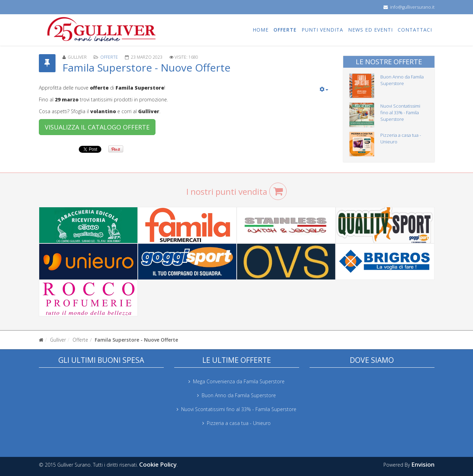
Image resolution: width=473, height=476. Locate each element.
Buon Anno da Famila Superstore (402, 80)
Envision (423, 464)
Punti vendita (322, 30)
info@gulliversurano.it (412, 7)
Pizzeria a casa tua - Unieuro (239, 423)
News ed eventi (370, 30)
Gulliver (58, 340)
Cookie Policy (158, 464)
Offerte (285, 30)
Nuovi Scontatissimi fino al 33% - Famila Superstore (400, 112)
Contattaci (415, 30)
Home (261, 30)
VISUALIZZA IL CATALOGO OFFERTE (97, 127)
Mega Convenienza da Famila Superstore (239, 381)
